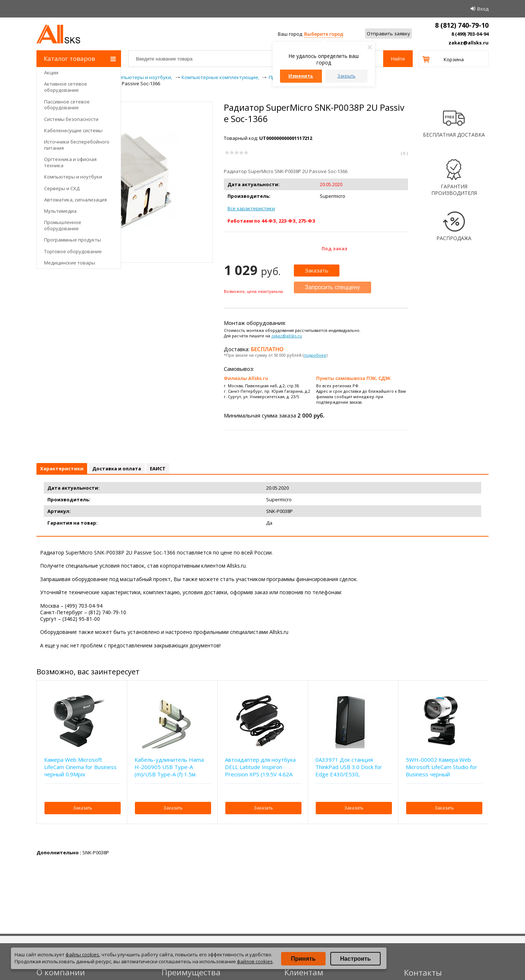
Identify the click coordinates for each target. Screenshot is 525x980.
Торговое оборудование (73, 251)
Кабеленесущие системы (73, 130)
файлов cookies (255, 961)
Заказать (317, 270)
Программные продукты (73, 240)
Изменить (301, 76)
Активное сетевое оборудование (66, 87)
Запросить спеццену (332, 287)
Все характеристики (251, 208)
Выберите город (324, 34)
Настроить (355, 959)
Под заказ (335, 248)
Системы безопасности (71, 119)
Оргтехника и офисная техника (70, 162)
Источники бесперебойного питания (77, 145)
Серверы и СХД (62, 188)
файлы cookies (82, 954)
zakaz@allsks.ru (468, 43)
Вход (483, 9)
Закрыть (346, 76)
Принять (303, 959)
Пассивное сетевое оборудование (67, 105)
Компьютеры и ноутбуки (73, 177)
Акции (51, 72)
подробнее (315, 355)
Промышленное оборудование (63, 225)
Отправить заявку (388, 34)
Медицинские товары (70, 263)
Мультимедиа (60, 211)
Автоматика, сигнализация (75, 200)
